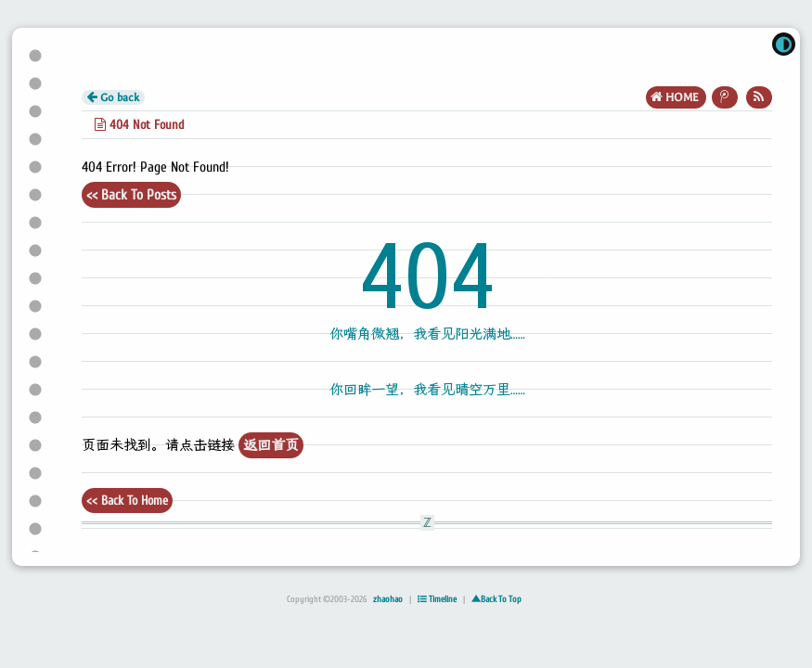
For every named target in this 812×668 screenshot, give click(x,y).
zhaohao (388, 599)
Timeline (437, 599)
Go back (113, 97)
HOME (676, 97)
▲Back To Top (496, 599)
